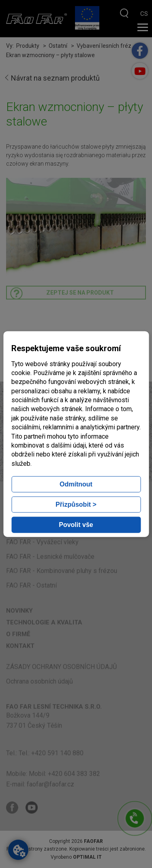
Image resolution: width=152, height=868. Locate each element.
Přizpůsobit (76, 504)
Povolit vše (76, 525)
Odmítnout (76, 484)
